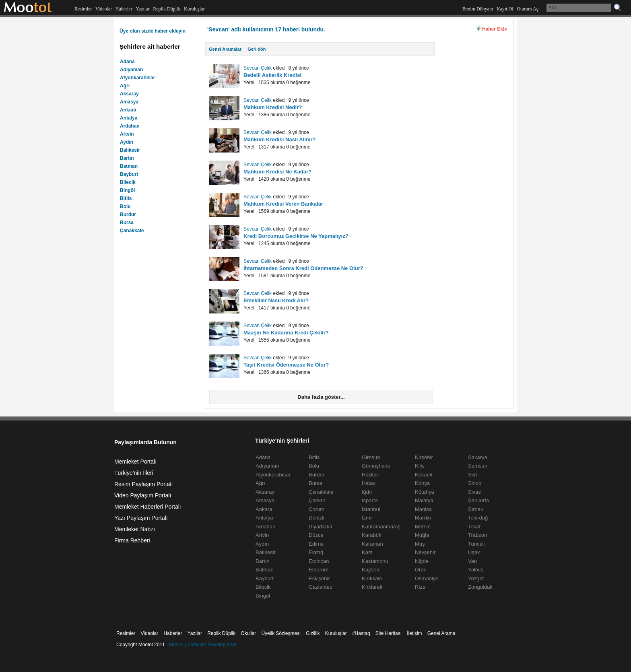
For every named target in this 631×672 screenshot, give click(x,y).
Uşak (474, 552)
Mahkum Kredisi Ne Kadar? (277, 172)
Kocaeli (424, 475)
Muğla (422, 535)
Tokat (474, 527)
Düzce (316, 535)
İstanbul (371, 509)
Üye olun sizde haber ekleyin (153, 31)
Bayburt (129, 174)
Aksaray (129, 94)
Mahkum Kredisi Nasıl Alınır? (279, 139)
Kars (367, 552)
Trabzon (477, 535)
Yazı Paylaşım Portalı (141, 518)
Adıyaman (131, 70)
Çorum (317, 509)
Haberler (124, 9)
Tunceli (476, 544)
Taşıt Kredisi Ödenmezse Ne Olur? (286, 365)
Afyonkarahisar (137, 78)
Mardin (423, 518)
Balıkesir (130, 150)
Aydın (127, 142)
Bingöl (127, 190)
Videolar (104, 9)
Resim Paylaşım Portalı (143, 484)
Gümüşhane (376, 466)
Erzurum (319, 570)
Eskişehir (319, 578)
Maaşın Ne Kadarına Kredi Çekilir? (286, 333)
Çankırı (317, 500)
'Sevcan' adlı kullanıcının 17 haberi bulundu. (266, 29)
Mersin (423, 527)
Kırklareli (372, 587)
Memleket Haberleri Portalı (148, 507)
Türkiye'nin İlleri (134, 473)
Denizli (317, 518)
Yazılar (142, 9)
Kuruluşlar (194, 9)
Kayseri (370, 570)
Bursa (127, 223)
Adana (127, 62)
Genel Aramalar (225, 49)
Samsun (478, 466)
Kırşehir (424, 457)
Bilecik (128, 182)
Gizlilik (313, 633)
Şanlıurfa (478, 500)
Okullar (248, 633)
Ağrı (125, 86)
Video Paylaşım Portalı (143, 495)
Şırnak (476, 509)
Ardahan (130, 126)
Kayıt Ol (505, 9)
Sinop (475, 483)
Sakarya (478, 457)
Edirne (316, 544)
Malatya (424, 500)
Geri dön (257, 49)
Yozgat (476, 578)
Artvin (127, 134)
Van (472, 561)
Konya (422, 483)
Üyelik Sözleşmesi (281, 633)
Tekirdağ (478, 518)
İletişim (414, 633)
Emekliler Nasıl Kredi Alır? (276, 300)
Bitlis (126, 198)
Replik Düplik (167, 9)
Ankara (128, 110)
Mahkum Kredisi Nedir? (273, 107)
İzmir (367, 518)
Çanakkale (132, 231)
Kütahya (425, 492)
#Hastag (361, 633)
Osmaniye (427, 578)
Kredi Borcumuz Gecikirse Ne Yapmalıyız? (296, 236)
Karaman (372, 544)
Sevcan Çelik (258, 68)
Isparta (370, 500)
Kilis (420, 466)
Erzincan (319, 561)
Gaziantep (321, 587)
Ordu (421, 570)
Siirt (472, 475)
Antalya (129, 118)
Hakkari (371, 475)
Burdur (128, 214)
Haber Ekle (495, 29)
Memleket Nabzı (135, 529)
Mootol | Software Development (203, 645)
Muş (420, 544)
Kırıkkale (372, 578)
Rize (420, 587)
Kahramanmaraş (381, 527)
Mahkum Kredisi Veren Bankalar (283, 204)
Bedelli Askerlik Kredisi (272, 75)
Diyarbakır (321, 527)
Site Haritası (389, 633)
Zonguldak (480, 587)
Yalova (476, 570)
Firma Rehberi (132, 540)
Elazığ (316, 552)
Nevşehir (425, 552)
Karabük (371, 535)
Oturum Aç (528, 9)
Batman (129, 166)
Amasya (129, 102)
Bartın (127, 158)
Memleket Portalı (135, 462)
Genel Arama (441, 633)
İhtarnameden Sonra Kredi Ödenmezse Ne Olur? (303, 268)
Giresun (371, 457)
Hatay (369, 483)
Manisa (423, 509)
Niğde (422, 561)
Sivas (474, 492)
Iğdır (367, 492)
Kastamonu (375, 561)
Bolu (125, 206)
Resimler (83, 9)
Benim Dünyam (478, 9)
